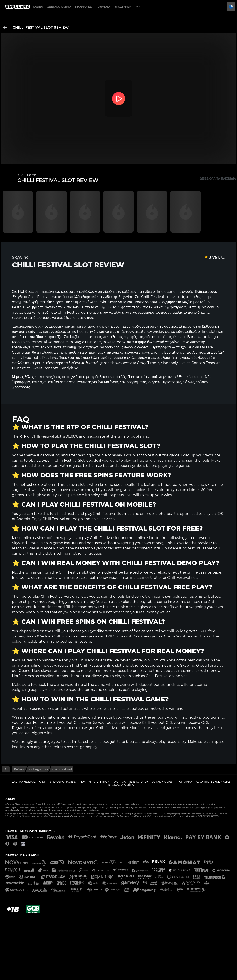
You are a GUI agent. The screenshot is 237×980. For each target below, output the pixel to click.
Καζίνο (38, 7)
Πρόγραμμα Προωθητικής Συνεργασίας (203, 782)
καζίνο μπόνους (165, 377)
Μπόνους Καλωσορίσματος (125, 382)
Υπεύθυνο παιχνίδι (63, 782)
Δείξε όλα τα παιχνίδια (218, 178)
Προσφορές (83, 7)
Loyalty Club (162, 782)
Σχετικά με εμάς (24, 782)
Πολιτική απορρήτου (95, 782)
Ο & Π (43, 782)
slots (213, 332)
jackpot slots (51, 347)
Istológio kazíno (121, 785)
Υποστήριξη (123, 7)
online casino (164, 292)
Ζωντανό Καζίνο (59, 7)
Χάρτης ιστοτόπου (135, 782)
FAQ (116, 782)
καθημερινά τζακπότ (83, 347)
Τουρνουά (103, 7)
